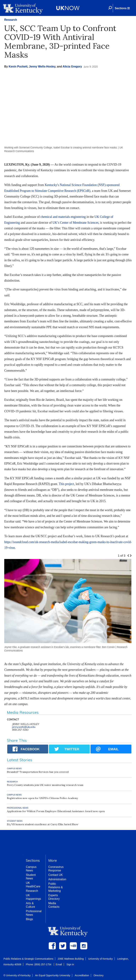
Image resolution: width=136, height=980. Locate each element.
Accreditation (82, 975)
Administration (57, 879)
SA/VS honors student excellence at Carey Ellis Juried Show (43, 824)
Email (59, 964)
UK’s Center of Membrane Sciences (75, 223)
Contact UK (56, 875)
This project (66, 484)
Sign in (70, 964)
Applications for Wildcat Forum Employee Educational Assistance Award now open (56, 811)
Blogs (29, 919)
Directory (98, 975)
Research (11, 20)
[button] (122, 8)
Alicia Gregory (72, 67)
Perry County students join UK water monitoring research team (45, 785)
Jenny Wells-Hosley (42, 67)
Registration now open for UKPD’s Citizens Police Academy (42, 798)
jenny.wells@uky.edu (24, 727)
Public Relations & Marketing (56, 887)
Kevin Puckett (18, 67)
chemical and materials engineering (63, 217)
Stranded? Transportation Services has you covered (38, 772)
